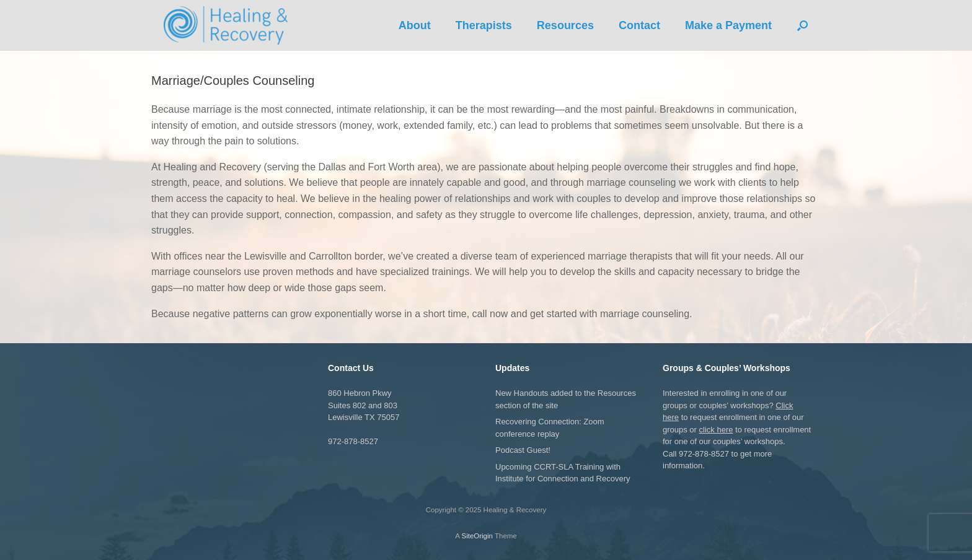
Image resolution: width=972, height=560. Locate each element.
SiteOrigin (477, 536)
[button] (802, 25)
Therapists (484, 25)
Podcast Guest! (523, 450)
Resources (565, 25)
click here (716, 430)
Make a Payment (728, 25)
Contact (639, 25)
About (415, 25)
